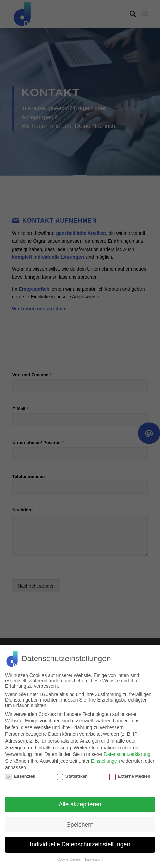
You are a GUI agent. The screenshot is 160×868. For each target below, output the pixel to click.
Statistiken (72, 776)
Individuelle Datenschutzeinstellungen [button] (80, 844)
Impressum (94, 859)
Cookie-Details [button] (69, 859)
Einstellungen (106, 761)
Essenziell (20, 776)
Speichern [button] (80, 825)
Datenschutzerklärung (127, 754)
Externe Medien (130, 776)
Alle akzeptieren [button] (80, 804)
